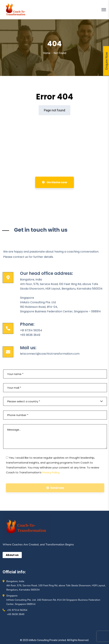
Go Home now (54, 182)
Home (47, 53)
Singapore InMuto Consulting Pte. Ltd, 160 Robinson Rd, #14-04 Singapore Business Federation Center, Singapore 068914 (53, 600)
